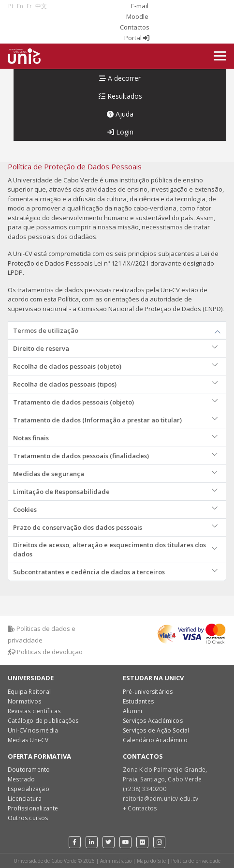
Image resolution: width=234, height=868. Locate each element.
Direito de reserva (41, 348)
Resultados (120, 96)
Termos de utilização (46, 330)
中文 (41, 6)
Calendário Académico (155, 740)
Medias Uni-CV (28, 740)
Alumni (132, 711)
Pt (11, 6)
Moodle (137, 16)
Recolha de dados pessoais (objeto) (67, 366)
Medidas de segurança (49, 474)
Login (120, 132)
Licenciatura (25, 799)
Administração (116, 861)
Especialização (29, 789)
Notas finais (31, 438)
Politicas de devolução (45, 652)
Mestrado (22, 779)
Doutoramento (29, 770)
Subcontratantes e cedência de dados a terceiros (89, 572)
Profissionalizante (33, 808)
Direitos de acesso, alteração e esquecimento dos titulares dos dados (110, 549)
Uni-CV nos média (33, 730)
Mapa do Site (151, 861)
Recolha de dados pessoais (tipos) (65, 384)
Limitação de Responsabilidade (61, 492)
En (20, 6)
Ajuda (120, 114)
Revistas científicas (34, 711)
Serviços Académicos (153, 721)
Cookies (25, 509)
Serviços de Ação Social (156, 730)
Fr (29, 6)
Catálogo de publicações (43, 721)
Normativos (24, 701)
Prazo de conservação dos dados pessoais (78, 527)
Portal (137, 38)
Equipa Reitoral (29, 692)
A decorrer (120, 78)
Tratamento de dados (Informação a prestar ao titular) (97, 420)
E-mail (140, 6)
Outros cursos (28, 818)
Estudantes (138, 701)
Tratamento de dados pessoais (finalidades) (81, 456)
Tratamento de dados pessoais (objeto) (73, 402)
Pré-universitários (148, 692)
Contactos (135, 27)
